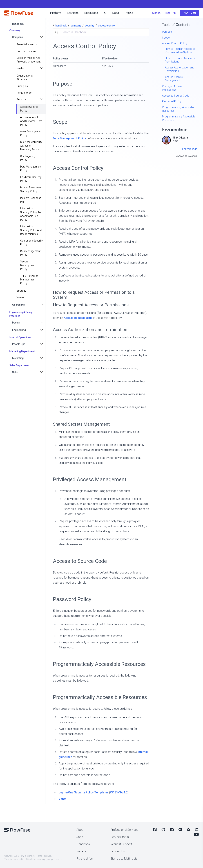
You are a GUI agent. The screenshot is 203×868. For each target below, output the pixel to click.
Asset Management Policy (31, 133)
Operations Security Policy (31, 243)
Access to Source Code (80, 561)
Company (18, 37)
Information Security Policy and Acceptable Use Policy (31, 214)
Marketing (18, 358)
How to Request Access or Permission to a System (94, 295)
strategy (21, 291)
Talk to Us (189, 13)
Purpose (63, 84)
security (90, 26)
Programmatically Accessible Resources (100, 697)
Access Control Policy (29, 109)
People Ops (19, 344)
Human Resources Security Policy (31, 189)
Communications (26, 51)
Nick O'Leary (180, 138)
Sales (15, 372)
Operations (18, 305)
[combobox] (101, 32)
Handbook (83, 844)
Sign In (156, 13)
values (20, 297)
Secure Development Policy (28, 265)
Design (16, 323)
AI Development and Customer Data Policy (31, 121)
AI (105, 13)
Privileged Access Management (90, 480)
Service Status (120, 837)
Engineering (19, 330)
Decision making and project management (29, 60)
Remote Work (24, 93)
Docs (116, 13)
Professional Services (124, 830)
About (80, 830)
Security (21, 100)
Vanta (63, 799)
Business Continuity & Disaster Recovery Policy (31, 146)
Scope (60, 122)
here (33, 859)
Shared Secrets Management (81, 424)
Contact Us (118, 851)
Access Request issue (78, 318)
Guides (21, 68)
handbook (18, 24)
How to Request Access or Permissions (91, 305)
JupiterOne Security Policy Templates (84, 793)
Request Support (121, 844)
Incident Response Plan (31, 200)
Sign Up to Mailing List (124, 859)
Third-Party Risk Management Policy (29, 280)
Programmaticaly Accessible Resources (99, 664)
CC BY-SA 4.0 (119, 793)
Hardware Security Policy (31, 179)
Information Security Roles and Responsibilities (31, 230)
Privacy (81, 851)
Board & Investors (27, 45)
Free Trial (171, 13)
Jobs (80, 837)
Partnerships (85, 859)
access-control (107, 26)
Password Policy (72, 599)
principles (22, 86)
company (76, 26)
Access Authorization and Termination (90, 330)
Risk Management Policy (30, 253)
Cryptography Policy (28, 158)
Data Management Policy (31, 169)
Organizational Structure (25, 78)
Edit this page (190, 149)
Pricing (129, 13)
